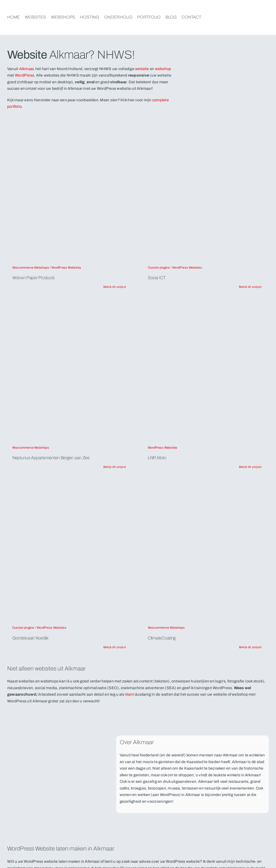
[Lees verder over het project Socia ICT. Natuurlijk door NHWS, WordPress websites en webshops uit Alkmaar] (250, 287)
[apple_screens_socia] (205, 127)
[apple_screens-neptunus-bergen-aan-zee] (69, 307)
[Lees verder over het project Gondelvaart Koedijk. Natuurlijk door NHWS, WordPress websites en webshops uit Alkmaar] (115, 647)
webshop (163, 69)
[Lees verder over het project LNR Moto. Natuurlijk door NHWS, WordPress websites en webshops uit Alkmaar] (250, 467)
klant (130, 694)
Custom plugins (159, 268)
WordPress (25, 75)
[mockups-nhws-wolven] (69, 127)
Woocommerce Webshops (31, 268)
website (142, 69)
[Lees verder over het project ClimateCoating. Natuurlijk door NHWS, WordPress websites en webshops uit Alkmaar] (250, 647)
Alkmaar (26, 69)
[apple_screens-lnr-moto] (205, 307)
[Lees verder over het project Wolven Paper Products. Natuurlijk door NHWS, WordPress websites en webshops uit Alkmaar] (115, 287)
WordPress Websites (66, 268)
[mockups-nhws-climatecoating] (205, 487)
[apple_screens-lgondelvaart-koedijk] (69, 487)
